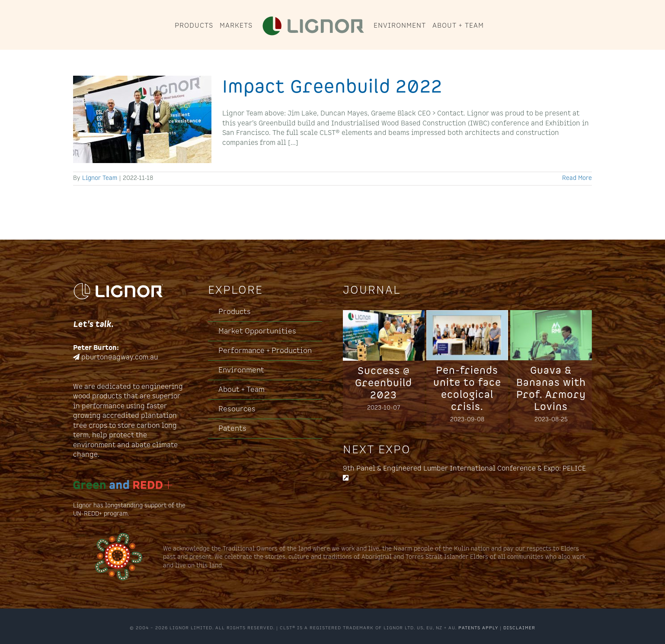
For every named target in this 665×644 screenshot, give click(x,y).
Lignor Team (100, 178)
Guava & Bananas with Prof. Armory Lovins (551, 389)
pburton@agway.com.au (120, 357)
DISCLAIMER (519, 628)
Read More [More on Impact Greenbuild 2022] (577, 178)
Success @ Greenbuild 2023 (384, 383)
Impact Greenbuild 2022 (332, 87)
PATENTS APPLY (478, 628)
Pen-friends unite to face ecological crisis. (467, 389)
